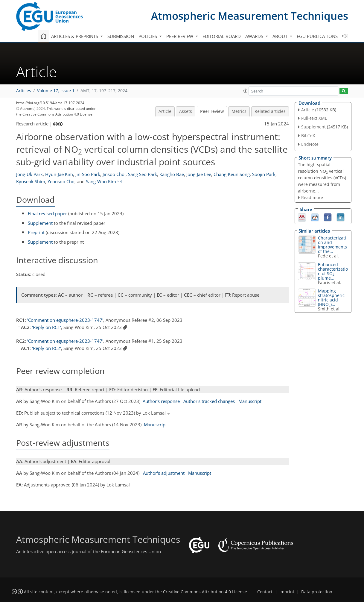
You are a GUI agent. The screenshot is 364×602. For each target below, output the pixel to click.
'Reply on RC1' (47, 327)
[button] (246, 91)
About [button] (281, 36)
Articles (24, 91)
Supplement (40, 223)
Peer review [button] (180, 36)
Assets (186, 111)
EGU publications (317, 36)
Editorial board (222, 36)
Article (165, 111)
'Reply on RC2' (47, 348)
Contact (265, 592)
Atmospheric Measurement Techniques (250, 16)
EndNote (310, 144)
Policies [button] (148, 36)
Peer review (212, 111)
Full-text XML (314, 118)
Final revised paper (47, 213)
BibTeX (308, 135)
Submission (121, 36)
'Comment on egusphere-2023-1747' (65, 320)
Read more (312, 197)
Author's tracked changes (209, 401)
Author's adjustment (164, 473)
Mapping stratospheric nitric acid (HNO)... (331, 298)
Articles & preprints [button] (75, 36)
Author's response (161, 401)
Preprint (36, 232)
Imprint (287, 592)
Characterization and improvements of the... (332, 245)
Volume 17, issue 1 (56, 91)
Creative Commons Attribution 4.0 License (205, 592)
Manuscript (250, 401)
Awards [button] (255, 36)
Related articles (270, 111)
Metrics (239, 111)
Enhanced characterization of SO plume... (333, 271)
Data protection (317, 592)
